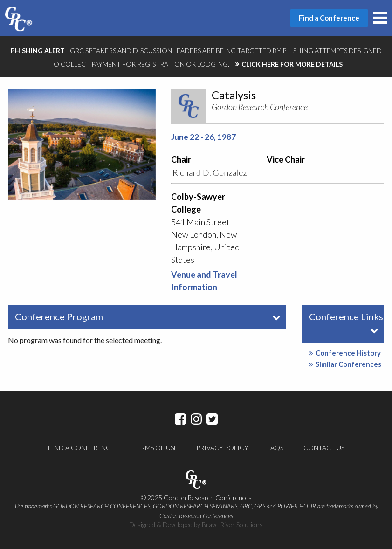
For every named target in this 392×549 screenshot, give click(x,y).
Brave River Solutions (232, 525)
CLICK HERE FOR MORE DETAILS (292, 64)
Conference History (345, 353)
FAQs (275, 448)
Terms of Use (155, 448)
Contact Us (324, 448)
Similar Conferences (345, 364)
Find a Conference (81, 448)
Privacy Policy (222, 448)
